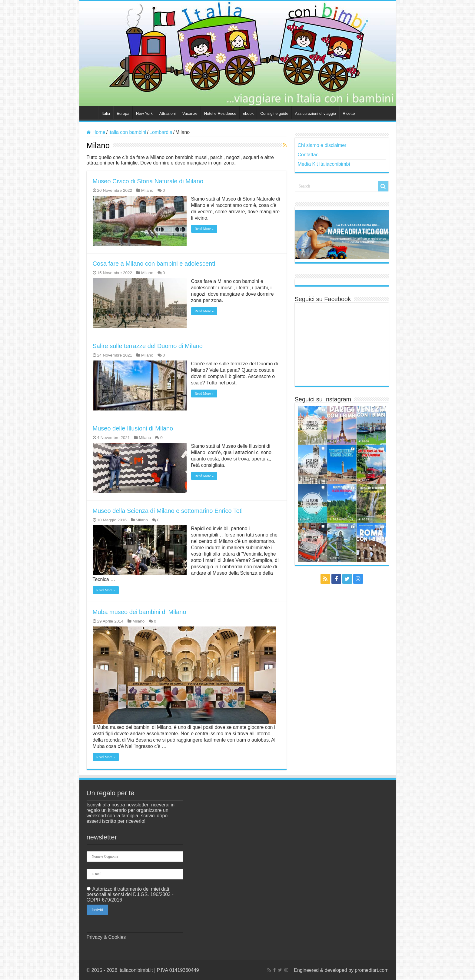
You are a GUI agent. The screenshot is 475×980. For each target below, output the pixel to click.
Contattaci (309, 155)
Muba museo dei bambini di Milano (140, 612)
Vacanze (190, 113)
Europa (123, 113)
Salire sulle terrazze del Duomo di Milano (148, 346)
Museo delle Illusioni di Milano (133, 428)
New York (144, 113)
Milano (147, 190)
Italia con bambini (127, 132)
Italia (106, 113)
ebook (248, 113)
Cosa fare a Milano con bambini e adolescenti (154, 264)
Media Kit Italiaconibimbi (324, 164)
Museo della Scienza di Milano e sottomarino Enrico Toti (168, 511)
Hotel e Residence (220, 113)
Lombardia (161, 132)
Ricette (349, 113)
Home (90, 113)
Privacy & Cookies (106, 937)
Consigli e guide (274, 113)
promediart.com (372, 970)
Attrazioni (168, 113)
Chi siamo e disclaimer (322, 145)
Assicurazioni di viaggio (316, 113)
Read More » (204, 229)
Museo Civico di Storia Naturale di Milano (148, 181)
